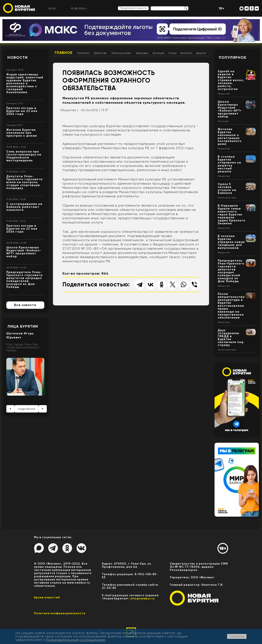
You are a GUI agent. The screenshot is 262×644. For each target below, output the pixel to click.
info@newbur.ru (142, 598)
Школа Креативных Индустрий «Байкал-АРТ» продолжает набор (24, 252)
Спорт (173, 53)
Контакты (186, 53)
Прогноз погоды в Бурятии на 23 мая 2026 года (22, 111)
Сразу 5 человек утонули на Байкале (227, 189)
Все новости (25, 305)
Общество (100, 53)
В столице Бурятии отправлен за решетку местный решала (229, 164)
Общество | (69, 110)
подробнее (27, 409)
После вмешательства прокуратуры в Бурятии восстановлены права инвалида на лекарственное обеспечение (231, 306)
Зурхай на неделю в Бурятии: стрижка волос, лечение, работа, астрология (231, 80)
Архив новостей (47, 597)
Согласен (237, 636)
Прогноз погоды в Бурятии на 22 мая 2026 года (22, 229)
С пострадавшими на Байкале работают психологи (24, 207)
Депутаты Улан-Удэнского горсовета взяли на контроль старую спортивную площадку (24, 182)
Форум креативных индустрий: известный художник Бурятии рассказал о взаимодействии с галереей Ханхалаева (25, 83)
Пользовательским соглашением (76, 640)
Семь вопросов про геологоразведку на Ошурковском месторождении (24, 156)
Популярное (233, 57)
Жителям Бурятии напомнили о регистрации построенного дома (230, 137)
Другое (201, 53)
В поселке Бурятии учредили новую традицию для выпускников (231, 242)
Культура (159, 53)
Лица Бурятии (23, 326)
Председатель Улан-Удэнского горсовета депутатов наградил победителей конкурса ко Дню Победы (24, 280)
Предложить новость (133, 8)
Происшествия (121, 53)
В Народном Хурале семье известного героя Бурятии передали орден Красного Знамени (232, 214)
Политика (83, 53)
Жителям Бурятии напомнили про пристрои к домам (22, 133)
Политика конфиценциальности (60, 613)
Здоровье (142, 53)
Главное (64, 53)
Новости (18, 57)
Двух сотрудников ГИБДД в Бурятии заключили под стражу (231, 338)
